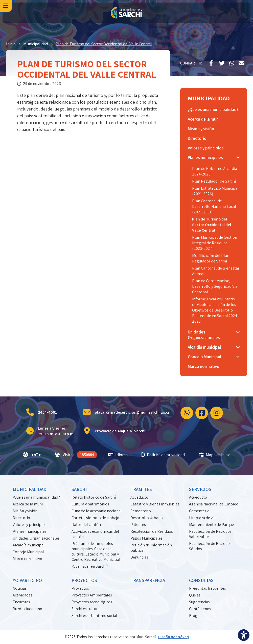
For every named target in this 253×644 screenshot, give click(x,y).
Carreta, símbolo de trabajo (95, 518)
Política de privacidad (163, 455)
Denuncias (139, 557)
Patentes (138, 525)
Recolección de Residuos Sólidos (210, 546)
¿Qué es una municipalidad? (36, 497)
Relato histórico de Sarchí (94, 497)
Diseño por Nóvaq (174, 637)
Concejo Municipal (28, 552)
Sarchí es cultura (86, 609)
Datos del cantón (86, 525)
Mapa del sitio (215, 455)
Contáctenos (200, 609)
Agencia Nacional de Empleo (214, 504)
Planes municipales (30, 531)
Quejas (195, 595)
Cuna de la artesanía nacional (97, 511)
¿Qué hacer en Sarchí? (90, 566)
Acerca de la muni (28, 504)
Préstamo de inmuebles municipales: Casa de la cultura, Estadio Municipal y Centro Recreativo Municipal (96, 551)
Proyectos (80, 588)
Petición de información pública (151, 548)
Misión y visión (25, 511)
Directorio (21, 518)
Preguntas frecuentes (208, 588)
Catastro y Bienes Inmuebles (155, 504)
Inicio (11, 44)
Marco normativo (27, 559)
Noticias (20, 588)
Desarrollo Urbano (147, 518)
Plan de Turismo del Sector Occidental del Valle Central (104, 44)
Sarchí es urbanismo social (94, 616)
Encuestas (21, 602)
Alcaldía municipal (29, 545)
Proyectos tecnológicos (92, 602)
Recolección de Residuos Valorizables (210, 534)
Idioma (118, 455)
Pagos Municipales (146, 538)
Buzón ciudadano (27, 609)
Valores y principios (30, 525)
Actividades (22, 595)
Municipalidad (36, 44)
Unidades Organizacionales (36, 538)
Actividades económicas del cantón (95, 534)
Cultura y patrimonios (90, 504)
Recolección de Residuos (152, 531)
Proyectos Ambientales (92, 595)
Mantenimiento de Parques (212, 525)
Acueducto (139, 497)
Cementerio (141, 511)
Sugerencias (199, 602)
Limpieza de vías (203, 518)
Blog (193, 616)
